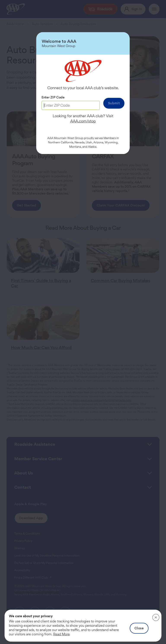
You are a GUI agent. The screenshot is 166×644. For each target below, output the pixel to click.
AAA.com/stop (83, 121)
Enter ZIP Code (53, 97)
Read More (61, 634)
